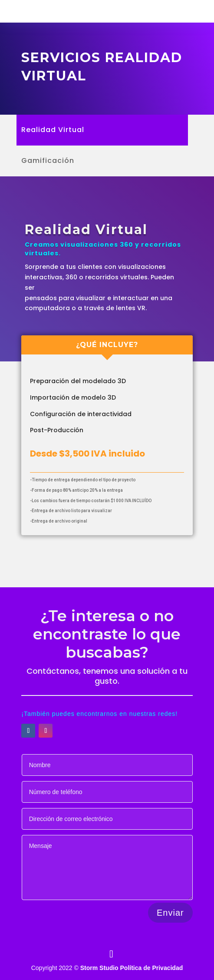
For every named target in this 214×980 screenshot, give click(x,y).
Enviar (170, 913)
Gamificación (48, 162)
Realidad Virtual (53, 131)
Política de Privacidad (152, 968)
